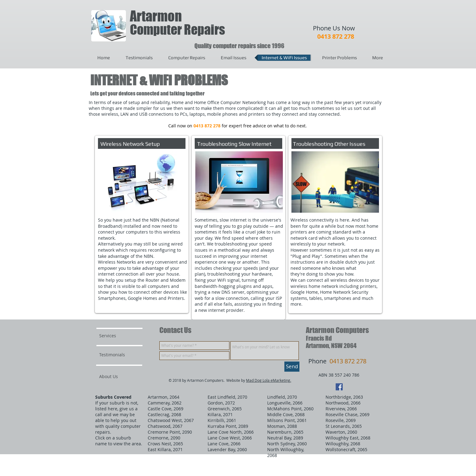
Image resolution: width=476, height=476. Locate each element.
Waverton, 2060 (341, 432)
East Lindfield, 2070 (227, 397)
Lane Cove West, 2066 (230, 438)
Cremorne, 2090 (164, 438)
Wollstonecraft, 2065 (346, 449)
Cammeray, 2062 (165, 403)
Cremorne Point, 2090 (170, 432)
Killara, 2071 (220, 414)
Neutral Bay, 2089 (285, 438)
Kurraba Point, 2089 (228, 426)
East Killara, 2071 (165, 449)
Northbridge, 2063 (344, 397)
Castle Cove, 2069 (166, 409)
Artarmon (156, 16)
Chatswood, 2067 (165, 426)
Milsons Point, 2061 (287, 420)
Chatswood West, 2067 (171, 420)
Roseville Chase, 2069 (347, 414)
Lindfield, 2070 (282, 397)
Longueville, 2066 (285, 403)
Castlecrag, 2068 (164, 414)
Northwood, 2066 (343, 403)
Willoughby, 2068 (343, 444)
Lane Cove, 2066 (224, 444)
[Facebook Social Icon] (339, 387)
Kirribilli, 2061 (222, 420)
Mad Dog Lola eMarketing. (269, 380)
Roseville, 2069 (341, 420)
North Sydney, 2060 (287, 444)
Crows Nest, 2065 (165, 444)
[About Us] (123, 377)
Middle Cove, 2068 (286, 414)
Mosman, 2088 (282, 426)
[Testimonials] (116, 355)
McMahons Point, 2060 (290, 409)
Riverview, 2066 (341, 409)
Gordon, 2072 (221, 403)
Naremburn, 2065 (285, 432)
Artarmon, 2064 (164, 397)
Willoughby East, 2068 (348, 438)
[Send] (292, 367)
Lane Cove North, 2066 (231, 432)
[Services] (117, 336)
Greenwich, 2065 (225, 409)
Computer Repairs (178, 30)
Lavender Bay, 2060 (227, 449)
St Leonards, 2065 (344, 426)
